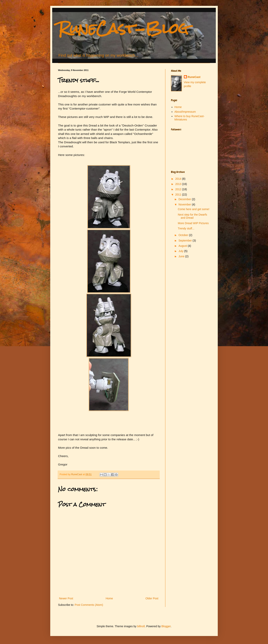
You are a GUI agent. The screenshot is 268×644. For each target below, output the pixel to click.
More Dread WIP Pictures (193, 223)
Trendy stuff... (186, 228)
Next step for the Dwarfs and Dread (192, 216)
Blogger (166, 626)
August (183, 246)
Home (109, 598)
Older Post (152, 598)
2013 (179, 184)
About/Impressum (185, 112)
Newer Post (66, 598)
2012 (179, 189)
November (185, 204)
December (185, 199)
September (185, 241)
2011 (179, 195)
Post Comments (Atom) (89, 605)
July (181, 251)
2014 (179, 179)
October (184, 235)
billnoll (141, 626)
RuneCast (194, 77)
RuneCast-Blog (123, 28)
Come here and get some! (194, 209)
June (182, 256)
